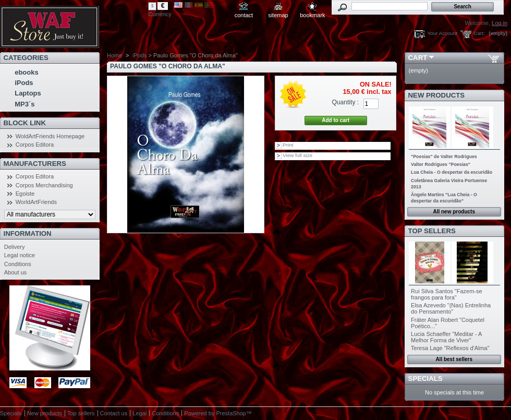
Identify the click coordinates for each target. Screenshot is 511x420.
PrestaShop (231, 413)
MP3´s (25, 104)
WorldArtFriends (36, 202)
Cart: (479, 33)
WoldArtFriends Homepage (50, 136)
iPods (24, 83)
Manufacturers (35, 164)
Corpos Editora (35, 145)
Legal (139, 413)
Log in (500, 23)
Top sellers (432, 231)
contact (244, 15)
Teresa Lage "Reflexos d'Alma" (450, 348)
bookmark (312, 15)
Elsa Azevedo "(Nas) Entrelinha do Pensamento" (451, 308)
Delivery (15, 247)
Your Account (442, 33)
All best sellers (454, 359)
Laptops (28, 93)
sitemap (278, 15)
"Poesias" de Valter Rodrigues (444, 157)
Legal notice (20, 255)
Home (114, 55)
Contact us (114, 413)
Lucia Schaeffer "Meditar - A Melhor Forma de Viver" (446, 337)
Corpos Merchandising (44, 185)
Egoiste (25, 194)
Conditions (18, 264)
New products (436, 95)
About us (15, 272)
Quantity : (345, 102)
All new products (454, 212)
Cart (418, 58)
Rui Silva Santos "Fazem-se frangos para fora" (447, 294)
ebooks (27, 72)
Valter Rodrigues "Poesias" (441, 164)
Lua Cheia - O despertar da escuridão (452, 172)
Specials (425, 379)
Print (288, 145)
